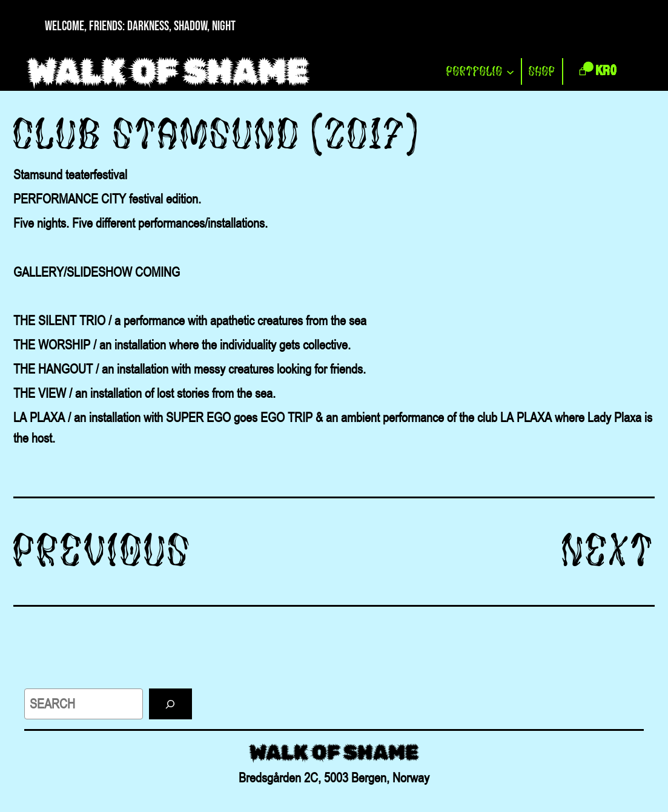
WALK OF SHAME (168, 71)
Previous (103, 550)
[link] (596, 71)
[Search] (170, 704)
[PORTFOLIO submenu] (510, 72)
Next (608, 550)
